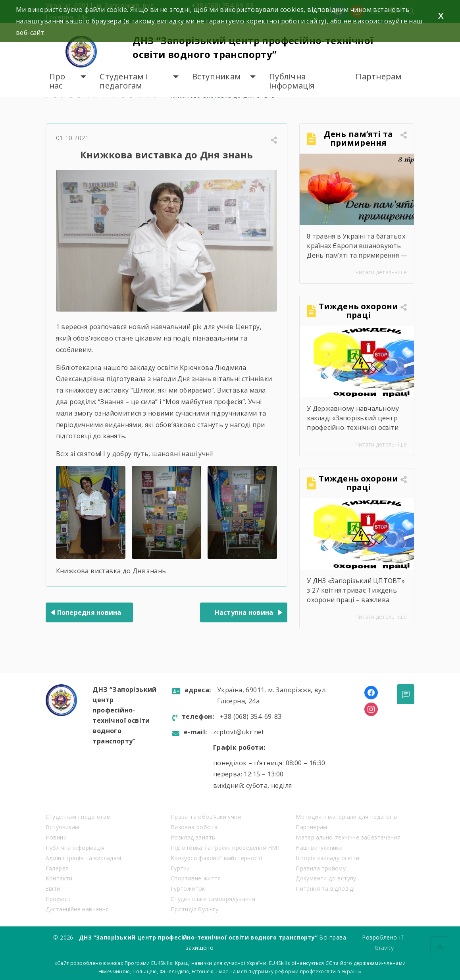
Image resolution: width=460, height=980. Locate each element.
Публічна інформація (292, 81)
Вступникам (217, 76)
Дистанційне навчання (77, 909)
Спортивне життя (196, 878)
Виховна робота (194, 827)
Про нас (57, 81)
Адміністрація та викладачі (84, 858)
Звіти (53, 889)
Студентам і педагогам (124, 81)
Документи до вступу (326, 878)
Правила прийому (321, 868)
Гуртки (180, 868)
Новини (56, 837)
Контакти (59, 878)
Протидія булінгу (194, 909)
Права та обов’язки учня (206, 817)
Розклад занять (193, 837)
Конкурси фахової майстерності (217, 858)
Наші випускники (319, 848)
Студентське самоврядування (213, 899)
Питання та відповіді (325, 889)
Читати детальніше (381, 272)
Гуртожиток (188, 889)
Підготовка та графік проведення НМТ (226, 848)
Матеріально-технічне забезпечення (348, 837)
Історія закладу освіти (327, 858)
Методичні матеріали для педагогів (346, 817)
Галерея (57, 868)
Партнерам (378, 76)
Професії (58, 899)
